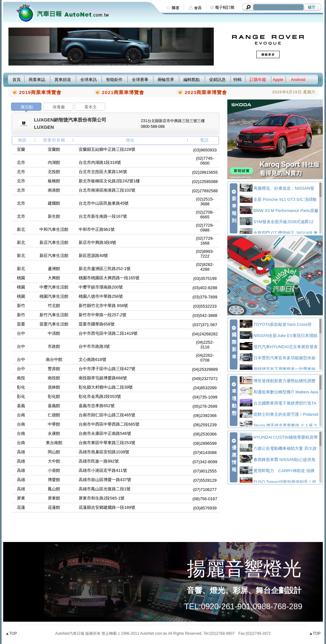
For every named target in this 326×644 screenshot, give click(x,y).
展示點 (27, 107)
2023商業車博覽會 (206, 92)
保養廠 (59, 107)
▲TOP (11, 633)
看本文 (91, 107)
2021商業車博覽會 (123, 92)
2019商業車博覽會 (40, 92)
